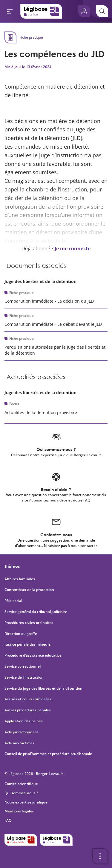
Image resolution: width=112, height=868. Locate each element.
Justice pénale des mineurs (28, 644)
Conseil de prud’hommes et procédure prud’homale (49, 754)
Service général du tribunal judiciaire (36, 612)
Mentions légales (19, 811)
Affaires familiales (20, 579)
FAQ (8, 820)
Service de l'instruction (24, 677)
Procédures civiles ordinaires (29, 623)
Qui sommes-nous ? (21, 793)
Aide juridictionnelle (22, 732)
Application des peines (24, 721)
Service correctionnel (23, 666)
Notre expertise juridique (26, 802)
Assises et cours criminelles (28, 699)
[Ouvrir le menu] (10, 11)
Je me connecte (73, 249)
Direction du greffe (21, 634)
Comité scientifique (21, 784)
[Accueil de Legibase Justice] (41, 11)
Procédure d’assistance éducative (33, 655)
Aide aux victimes (19, 743)
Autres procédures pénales (28, 710)
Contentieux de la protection (29, 590)
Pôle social (13, 601)
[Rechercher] (102, 11)
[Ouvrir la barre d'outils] (100, 856)
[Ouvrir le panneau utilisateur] (84, 11)
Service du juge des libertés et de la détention (43, 688)
